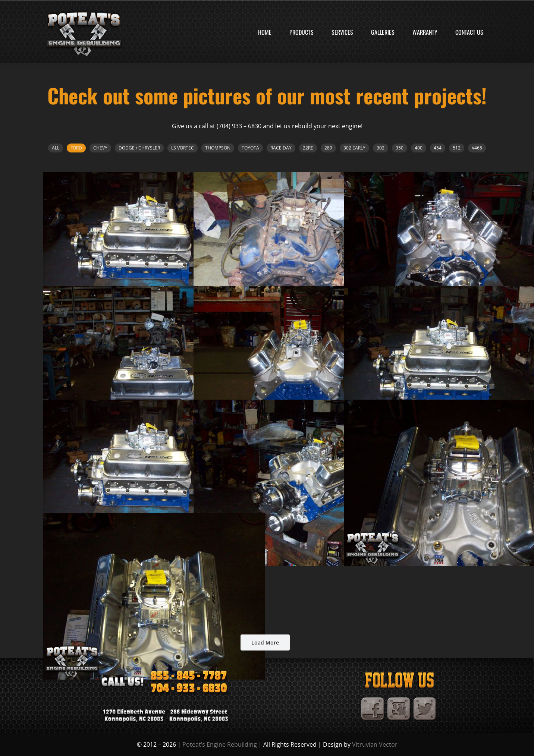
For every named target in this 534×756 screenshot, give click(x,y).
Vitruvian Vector (375, 744)
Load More (265, 642)
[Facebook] (373, 700)
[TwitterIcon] (425, 700)
